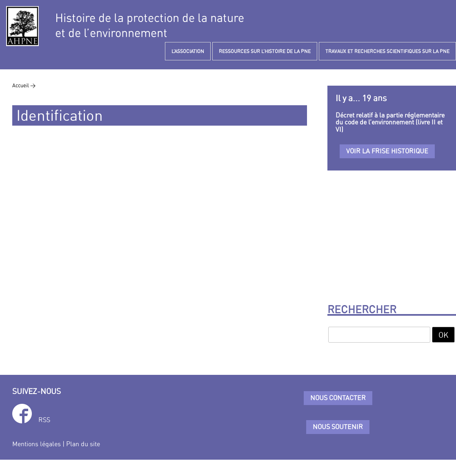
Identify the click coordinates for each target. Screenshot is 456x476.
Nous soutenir (338, 427)
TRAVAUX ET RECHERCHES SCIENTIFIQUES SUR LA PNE (387, 51)
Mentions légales (37, 444)
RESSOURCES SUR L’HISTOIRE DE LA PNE (265, 51)
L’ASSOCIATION (188, 51)
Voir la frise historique (387, 151)
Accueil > (24, 85)
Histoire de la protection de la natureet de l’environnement (150, 25)
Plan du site (83, 444)
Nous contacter (338, 398)
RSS (44, 420)
